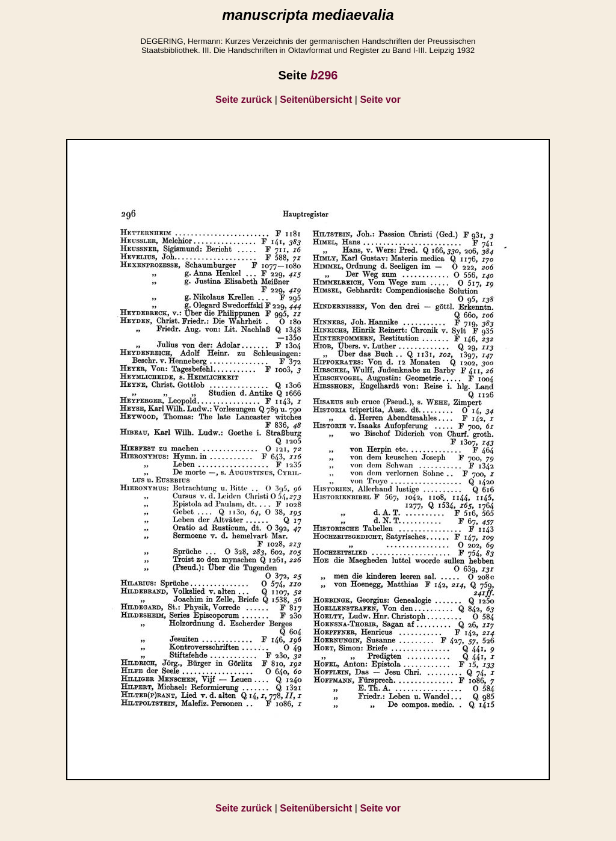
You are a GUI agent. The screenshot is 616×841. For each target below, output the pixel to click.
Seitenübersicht (316, 100)
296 (324, 75)
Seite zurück (244, 100)
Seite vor (380, 100)
